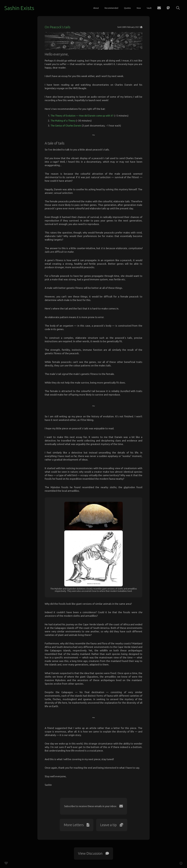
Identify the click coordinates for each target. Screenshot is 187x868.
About (96, 8)
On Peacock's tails (58, 27)
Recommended (111, 8)
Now (139, 8)
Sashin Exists (19, 8)
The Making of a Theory (64, 126)
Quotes (127, 8)
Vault (149, 8)
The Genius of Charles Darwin (67, 130)
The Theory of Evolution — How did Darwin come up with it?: (84, 121)
